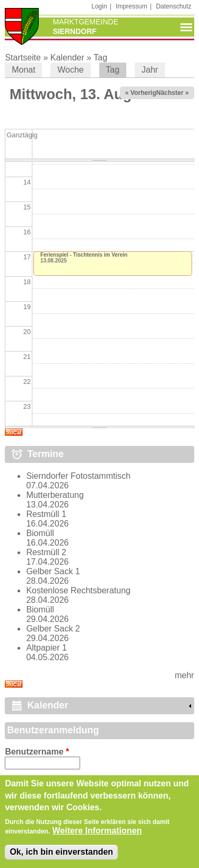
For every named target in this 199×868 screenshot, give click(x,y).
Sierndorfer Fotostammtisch (78, 476)
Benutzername (37, 752)
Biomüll (40, 533)
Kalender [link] (47, 705)
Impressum (131, 6)
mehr (184, 675)
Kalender (67, 58)
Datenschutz (174, 6)
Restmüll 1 (46, 514)
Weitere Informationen (97, 837)
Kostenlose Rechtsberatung (78, 590)
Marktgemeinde (85, 22)
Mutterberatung (55, 495)
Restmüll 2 (46, 552)
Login (99, 6)
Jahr (150, 70)
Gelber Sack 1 (53, 571)
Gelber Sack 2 (53, 629)
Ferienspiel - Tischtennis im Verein (84, 255)
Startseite (23, 58)
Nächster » (172, 93)
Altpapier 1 (46, 648)
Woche (71, 70)
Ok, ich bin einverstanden (61, 858)
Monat (23, 70)
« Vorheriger (144, 93)
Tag (100, 58)
